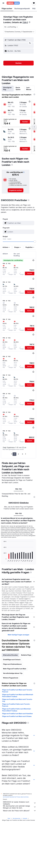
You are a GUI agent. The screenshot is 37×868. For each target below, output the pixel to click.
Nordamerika (17, 818)
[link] (16, 190)
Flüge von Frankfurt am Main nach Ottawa (17, 716)
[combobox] (11, 27)
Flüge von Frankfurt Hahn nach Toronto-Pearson (16, 705)
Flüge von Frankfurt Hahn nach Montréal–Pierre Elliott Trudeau (17, 710)
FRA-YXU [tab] (18, 489)
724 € (25, 22)
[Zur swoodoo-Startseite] (13, 3)
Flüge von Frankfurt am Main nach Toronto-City (17, 700)
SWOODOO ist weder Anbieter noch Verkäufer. (19, 803)
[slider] (35, 242)
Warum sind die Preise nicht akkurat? (19, 811)
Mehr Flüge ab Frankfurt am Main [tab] (15, 669)
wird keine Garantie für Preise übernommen (16, 797)
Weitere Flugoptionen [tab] (11, 678)
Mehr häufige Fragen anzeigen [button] (18, 635)
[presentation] (30, 22)
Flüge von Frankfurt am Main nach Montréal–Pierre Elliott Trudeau (18, 696)
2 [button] (18, 454)
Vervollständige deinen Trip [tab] (13, 673)
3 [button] (22, 454)
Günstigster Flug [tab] (7, 88)
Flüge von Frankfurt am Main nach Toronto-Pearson (17, 691)
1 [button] (14, 454)
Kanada (25, 818)
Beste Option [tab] (18, 88)
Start (9, 818)
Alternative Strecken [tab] (10, 655)
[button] (3, 3)
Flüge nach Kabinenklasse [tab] (12, 664)
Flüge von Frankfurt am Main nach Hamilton (17, 714)
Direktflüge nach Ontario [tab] (12, 660)
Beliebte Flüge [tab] (26, 655)
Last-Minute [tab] (29, 88)
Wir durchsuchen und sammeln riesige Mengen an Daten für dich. (19, 807)
